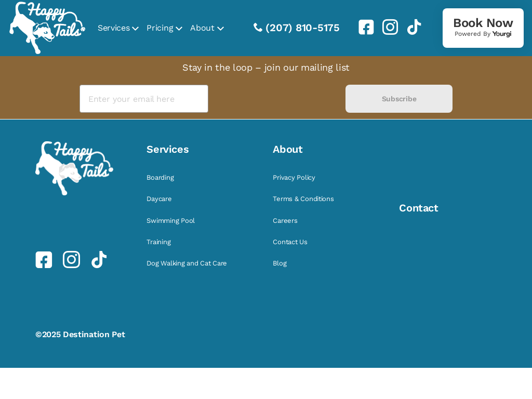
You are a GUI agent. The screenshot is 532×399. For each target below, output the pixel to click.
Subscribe (399, 99)
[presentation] (277, 99)
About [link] (202, 28)
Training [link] (158, 242)
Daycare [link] (159, 199)
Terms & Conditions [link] (303, 199)
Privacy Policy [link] (294, 177)
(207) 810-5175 (303, 28)
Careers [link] (285, 221)
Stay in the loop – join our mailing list (266, 67)
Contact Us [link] (290, 242)
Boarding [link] (160, 177)
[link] (362, 27)
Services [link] (114, 28)
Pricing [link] (160, 28)
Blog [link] (280, 263)
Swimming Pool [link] (171, 221)
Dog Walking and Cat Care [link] (187, 263)
